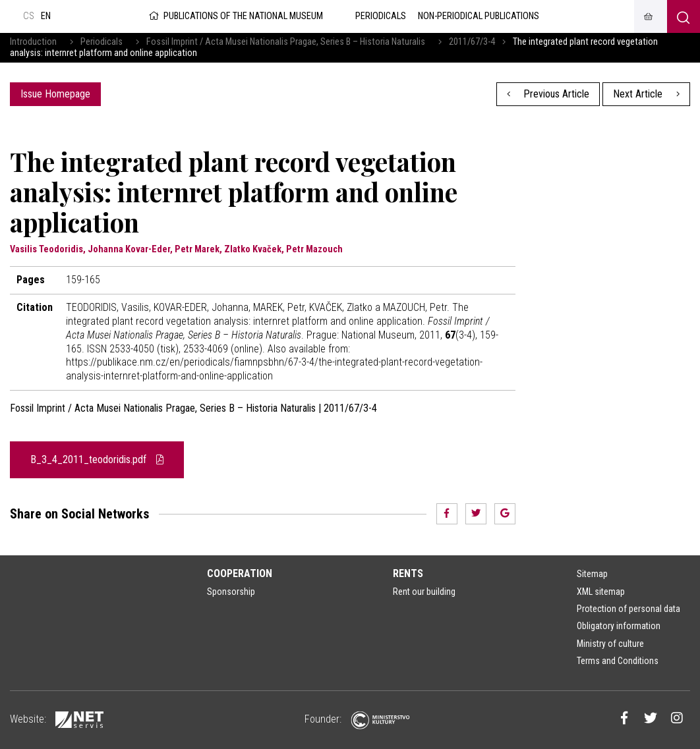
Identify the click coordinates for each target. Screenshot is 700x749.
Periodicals (102, 42)
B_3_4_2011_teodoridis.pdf (97, 459)
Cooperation (240, 573)
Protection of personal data (628, 609)
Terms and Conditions (618, 661)
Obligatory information (619, 626)
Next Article (646, 94)
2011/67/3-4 (472, 42)
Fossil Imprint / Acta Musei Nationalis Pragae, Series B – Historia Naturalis (286, 42)
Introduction (33, 42)
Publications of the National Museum (235, 16)
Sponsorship (231, 592)
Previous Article (548, 94)
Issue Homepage (55, 94)
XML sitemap (601, 592)
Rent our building (424, 592)
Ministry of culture (610, 644)
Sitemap (592, 574)
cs (29, 16)
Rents (408, 573)
